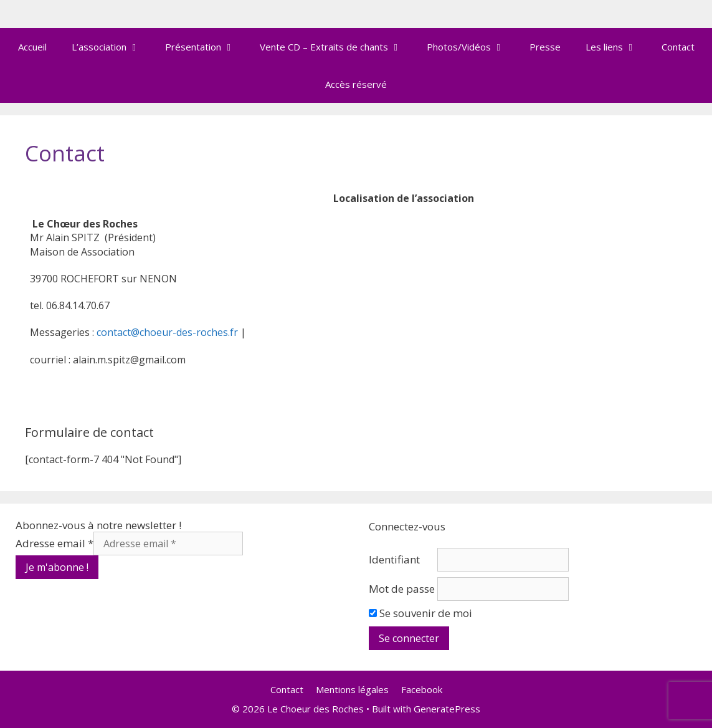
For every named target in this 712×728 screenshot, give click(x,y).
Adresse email (55, 543)
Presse (545, 47)
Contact (678, 47)
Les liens (617, 47)
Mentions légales (352, 689)
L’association (112, 47)
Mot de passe (402, 589)
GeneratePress (447, 709)
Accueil (32, 47)
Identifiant (394, 559)
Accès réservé (356, 84)
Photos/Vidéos (472, 47)
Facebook (422, 689)
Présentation (206, 47)
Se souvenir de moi (420, 613)
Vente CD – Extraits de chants (337, 47)
